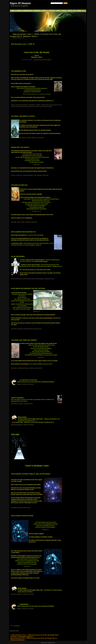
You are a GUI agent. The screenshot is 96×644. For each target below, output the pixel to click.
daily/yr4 (52, 10)
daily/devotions (27, 10)
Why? (79, 10)
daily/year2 (37, 10)
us (75, 10)
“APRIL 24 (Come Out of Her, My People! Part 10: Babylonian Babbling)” (35, 606)
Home (13, 10)
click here (48, 94)
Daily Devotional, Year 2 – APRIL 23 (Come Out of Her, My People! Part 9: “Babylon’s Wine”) (35, 35)
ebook (58, 10)
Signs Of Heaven (20, 3)
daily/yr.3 (45, 10)
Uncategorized (17, 626)
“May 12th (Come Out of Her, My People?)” (43, 60)
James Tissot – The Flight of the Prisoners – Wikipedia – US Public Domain (27, 368)
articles (19, 10)
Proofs (70, 10)
